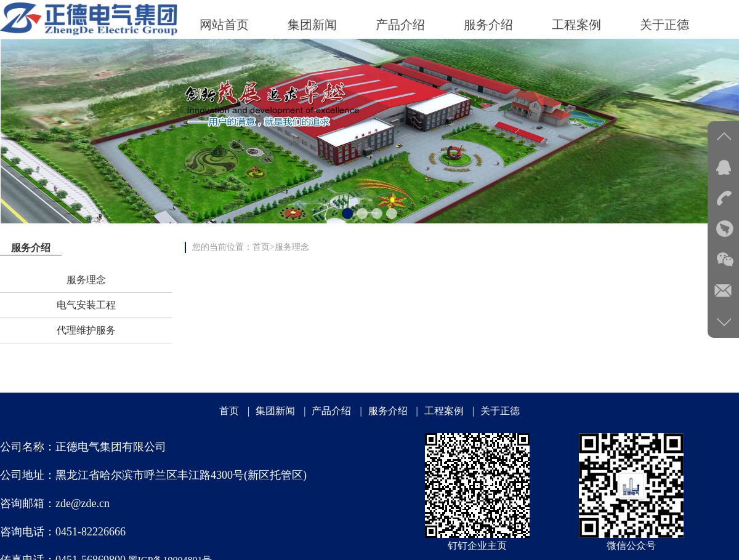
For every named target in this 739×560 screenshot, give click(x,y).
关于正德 (500, 411)
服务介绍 (388, 411)
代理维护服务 (86, 330)
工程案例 (444, 411)
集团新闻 (275, 411)
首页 (261, 247)
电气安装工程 (86, 305)
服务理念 (86, 280)
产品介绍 (331, 411)
